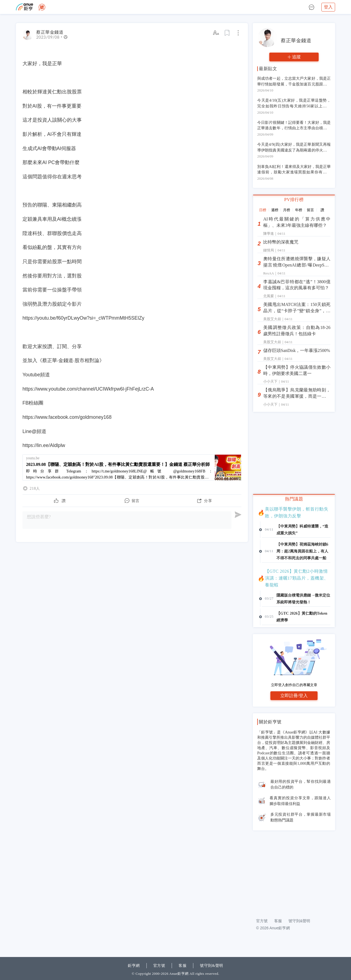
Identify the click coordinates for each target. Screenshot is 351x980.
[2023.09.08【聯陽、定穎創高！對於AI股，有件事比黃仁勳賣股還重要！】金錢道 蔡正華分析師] (132, 468)
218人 (35, 488)
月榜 (287, 210)
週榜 (275, 210)
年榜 (299, 210)
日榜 (263, 210)
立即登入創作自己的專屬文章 (294, 685)
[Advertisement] (294, 871)
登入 (328, 7)
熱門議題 (294, 499)
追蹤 (296, 57)
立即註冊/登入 (294, 696)
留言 (310, 210)
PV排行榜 (294, 200)
